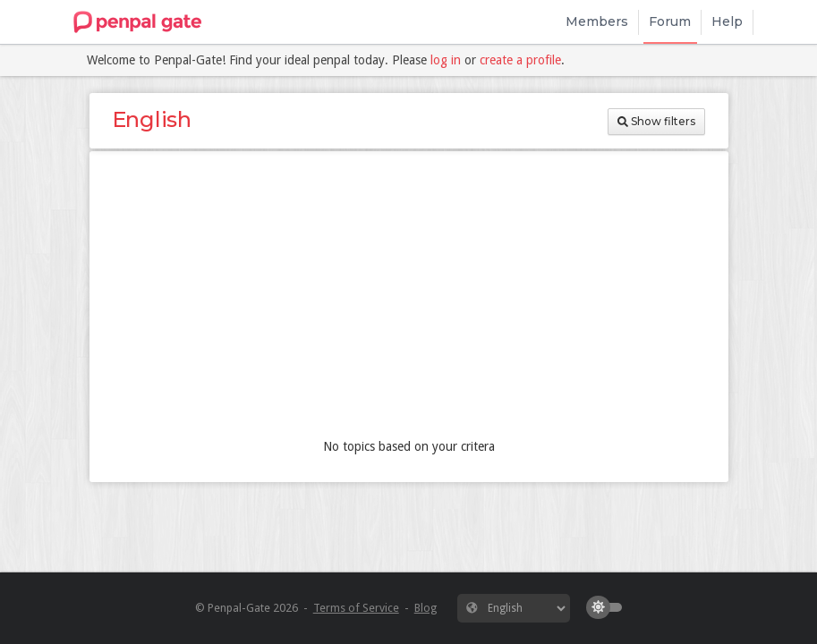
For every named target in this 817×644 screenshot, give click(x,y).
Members (597, 21)
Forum (670, 21)
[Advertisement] (409, 299)
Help (727, 21)
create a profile (520, 60)
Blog (426, 608)
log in (446, 60)
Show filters (656, 121)
